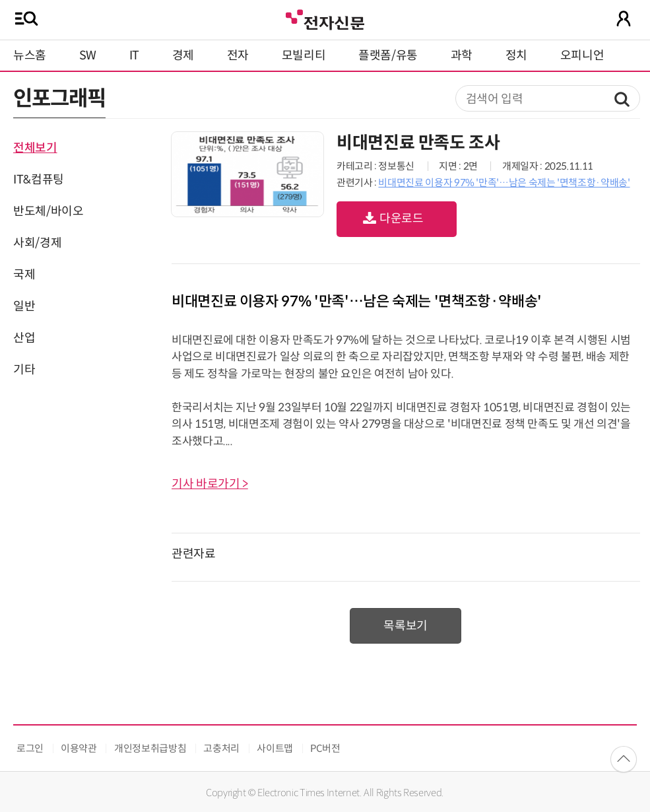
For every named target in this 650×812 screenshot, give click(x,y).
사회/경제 (37, 243)
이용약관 (79, 748)
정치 (516, 55)
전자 (238, 55)
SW (88, 55)
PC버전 (325, 748)
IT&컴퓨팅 (39, 180)
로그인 (30, 748)
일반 (24, 306)
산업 (24, 338)
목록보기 (406, 626)
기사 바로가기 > (210, 484)
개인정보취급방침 (150, 748)
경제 (183, 55)
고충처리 (221, 748)
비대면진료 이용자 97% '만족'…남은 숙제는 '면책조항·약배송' (504, 183)
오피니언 (582, 55)
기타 (24, 370)
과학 (462, 55)
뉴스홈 (30, 55)
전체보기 (35, 148)
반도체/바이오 (48, 211)
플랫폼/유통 (388, 55)
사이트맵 (275, 748)
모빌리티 (304, 55)
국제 (24, 275)
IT (134, 55)
